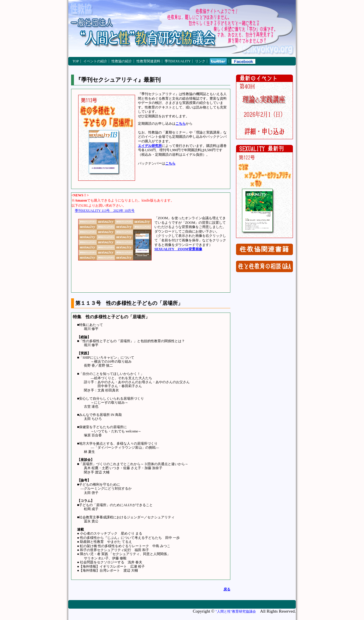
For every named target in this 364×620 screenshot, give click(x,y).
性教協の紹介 (122, 61)
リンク (200, 61)
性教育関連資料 (148, 61)
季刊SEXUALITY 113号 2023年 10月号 (105, 211)
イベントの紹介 (95, 61)
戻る (227, 589)
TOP (76, 61)
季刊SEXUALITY (178, 61)
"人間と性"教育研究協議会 (236, 611)
